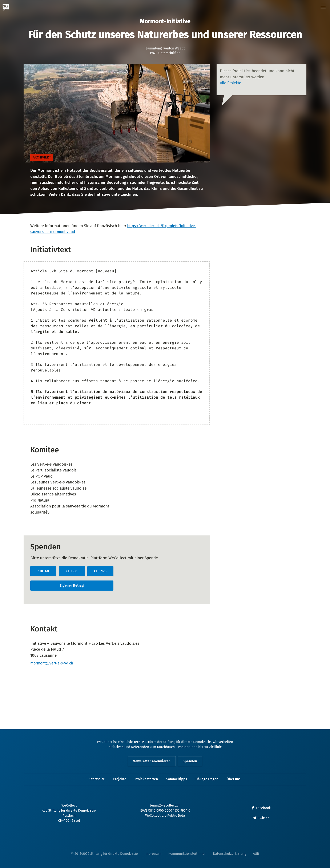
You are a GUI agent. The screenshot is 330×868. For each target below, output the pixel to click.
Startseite (97, 779)
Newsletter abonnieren (151, 761)
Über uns (234, 779)
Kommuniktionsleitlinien (187, 854)
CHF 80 (72, 571)
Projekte (120, 779)
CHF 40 (43, 571)
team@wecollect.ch (165, 805)
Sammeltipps (177, 779)
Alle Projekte (231, 83)
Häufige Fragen (207, 779)
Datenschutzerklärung (230, 854)
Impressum (153, 854)
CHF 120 (100, 571)
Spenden (191, 761)
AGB (256, 854)
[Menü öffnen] (323, 6)
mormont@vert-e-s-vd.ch (53, 663)
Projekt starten (146, 779)
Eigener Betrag (72, 585)
